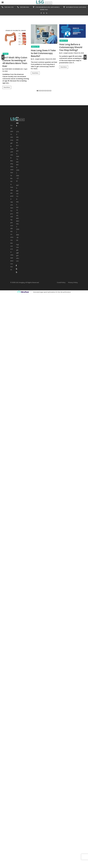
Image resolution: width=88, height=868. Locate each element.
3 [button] (41, 91)
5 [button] (44, 91)
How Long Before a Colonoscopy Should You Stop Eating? (71, 47)
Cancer (6, 54)
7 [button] (47, 91)
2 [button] (39, 91)
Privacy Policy (73, 282)
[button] (3, 57)
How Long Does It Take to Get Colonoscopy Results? (43, 53)
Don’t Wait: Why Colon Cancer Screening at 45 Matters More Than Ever (15, 62)
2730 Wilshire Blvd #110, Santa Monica (46, 7)
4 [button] (42, 91)
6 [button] (46, 91)
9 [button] (51, 91)
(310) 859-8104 (23, 7)
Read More (7, 87)
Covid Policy (61, 282)
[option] (16, 57)
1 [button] (37, 91)
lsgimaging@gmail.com (18, 253)
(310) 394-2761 (8, 7)
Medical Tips (35, 47)
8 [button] (49, 91)
